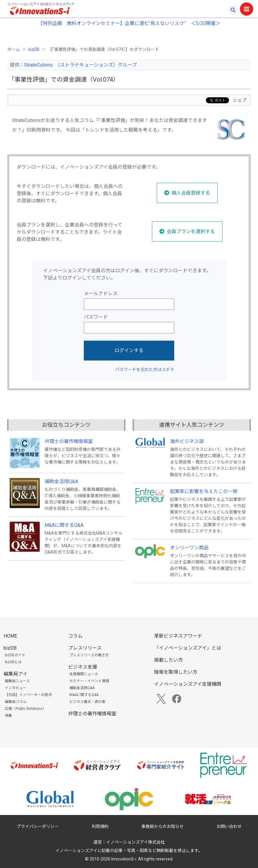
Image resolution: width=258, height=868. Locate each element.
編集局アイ (16, 674)
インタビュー (16, 688)
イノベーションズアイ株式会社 (135, 842)
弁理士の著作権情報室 (69, 441)
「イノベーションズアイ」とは (188, 648)
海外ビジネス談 (187, 441)
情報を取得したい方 (176, 672)
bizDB (34, 49)
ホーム (14, 49)
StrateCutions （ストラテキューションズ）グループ (80, 65)
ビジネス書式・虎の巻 (87, 702)
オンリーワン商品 (189, 548)
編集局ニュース (17, 681)
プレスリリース (85, 648)
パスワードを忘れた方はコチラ (145, 370)
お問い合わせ (229, 826)
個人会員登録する (191, 193)
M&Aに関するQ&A (64, 525)
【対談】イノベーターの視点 (28, 695)
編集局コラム (16, 702)
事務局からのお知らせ (162, 826)
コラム (75, 636)
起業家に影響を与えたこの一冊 (204, 491)
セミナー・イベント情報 (89, 681)
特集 (8, 716)
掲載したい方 (168, 660)
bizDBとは (13, 662)
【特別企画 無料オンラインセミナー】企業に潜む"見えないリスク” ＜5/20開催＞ (129, 23)
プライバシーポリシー (38, 826)
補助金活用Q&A (61, 481)
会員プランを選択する (191, 231)
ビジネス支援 (83, 667)
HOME (10, 636)
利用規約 (100, 826)
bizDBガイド (15, 655)
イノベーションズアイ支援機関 (188, 684)
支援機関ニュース (84, 674)
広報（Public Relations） (25, 709)
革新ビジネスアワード (178, 636)
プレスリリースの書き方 (89, 655)
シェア (240, 100)
